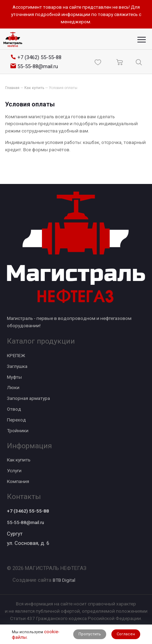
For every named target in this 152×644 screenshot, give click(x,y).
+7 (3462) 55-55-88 (28, 511)
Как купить (19, 460)
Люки (13, 387)
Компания (18, 481)
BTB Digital (64, 580)
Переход (16, 420)
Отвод (14, 409)
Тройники (18, 430)
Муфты (14, 377)
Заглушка (17, 366)
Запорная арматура (28, 398)
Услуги (14, 470)
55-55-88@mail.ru (26, 522)
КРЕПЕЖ (16, 355)
